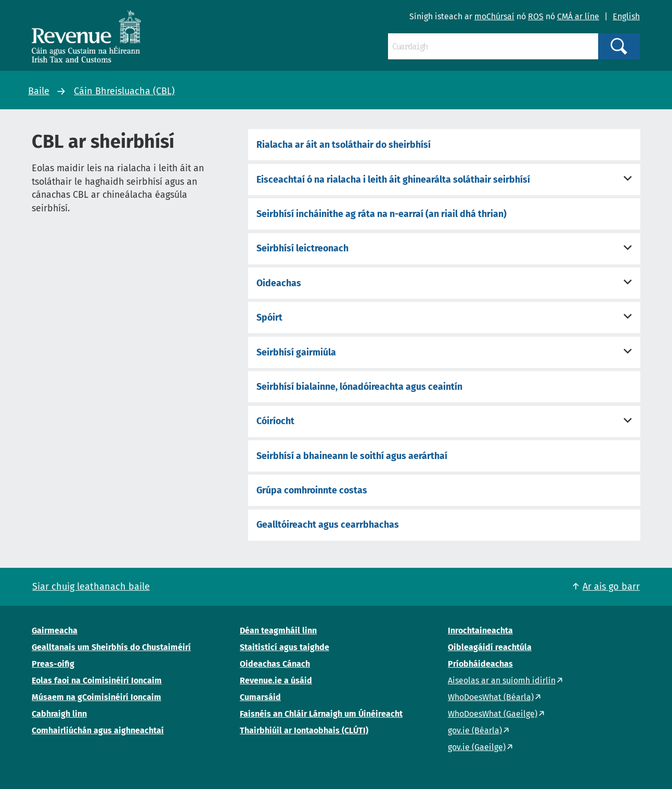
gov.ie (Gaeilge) (477, 747)
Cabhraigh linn (59, 714)
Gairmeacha (55, 631)
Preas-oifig (53, 664)
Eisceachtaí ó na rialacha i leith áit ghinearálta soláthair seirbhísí (393, 180)
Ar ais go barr (611, 587)
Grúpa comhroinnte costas (312, 490)
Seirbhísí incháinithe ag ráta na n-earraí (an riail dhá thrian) (382, 214)
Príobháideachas (480, 664)
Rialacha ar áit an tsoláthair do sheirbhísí (344, 145)
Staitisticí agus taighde (285, 647)
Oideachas (279, 283)
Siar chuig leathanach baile (91, 587)
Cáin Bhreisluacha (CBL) (124, 91)
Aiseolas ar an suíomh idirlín (502, 680)
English (626, 16)
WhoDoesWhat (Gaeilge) (493, 714)
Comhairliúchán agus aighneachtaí (98, 730)
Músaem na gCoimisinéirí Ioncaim (96, 697)
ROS (536, 16)
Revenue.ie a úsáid (276, 680)
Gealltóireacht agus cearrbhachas (328, 525)
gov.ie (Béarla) (475, 730)
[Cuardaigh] (493, 46)
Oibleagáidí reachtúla (490, 647)
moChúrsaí (494, 16)
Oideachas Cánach (275, 664)
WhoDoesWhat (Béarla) (491, 697)
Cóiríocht (275, 421)
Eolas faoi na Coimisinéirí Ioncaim (97, 680)
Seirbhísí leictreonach (302, 248)
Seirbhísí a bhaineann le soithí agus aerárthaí (352, 456)
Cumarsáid (260, 697)
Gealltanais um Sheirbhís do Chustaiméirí (111, 647)
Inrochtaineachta (480, 631)
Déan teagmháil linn (278, 631)
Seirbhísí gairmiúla (296, 352)
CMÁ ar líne (578, 16)
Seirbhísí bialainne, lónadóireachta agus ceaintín (359, 387)
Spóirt (269, 317)
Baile (39, 91)
